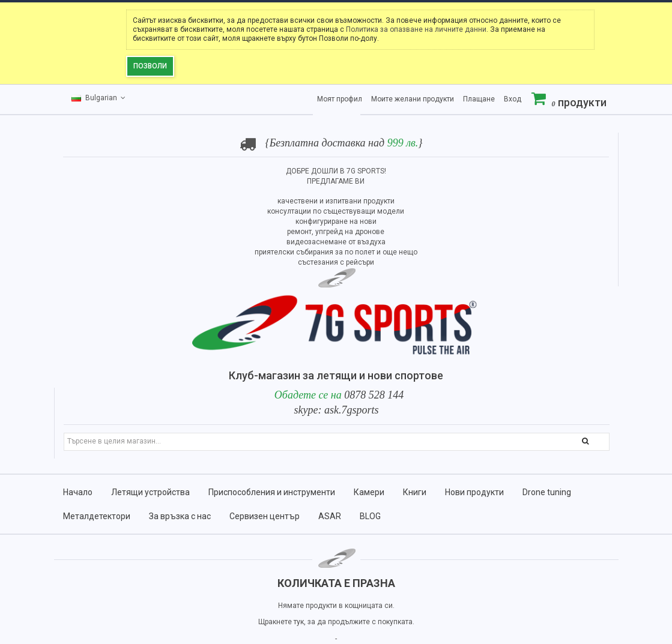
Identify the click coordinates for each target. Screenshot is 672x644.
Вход (513, 99)
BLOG (370, 516)
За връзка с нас (180, 516)
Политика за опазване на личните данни (416, 29)
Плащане (479, 99)
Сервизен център (265, 516)
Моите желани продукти (413, 99)
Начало (78, 492)
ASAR (330, 516)
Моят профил (340, 99)
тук (299, 622)
